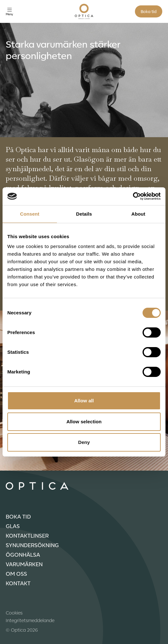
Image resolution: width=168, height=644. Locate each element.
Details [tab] (84, 214)
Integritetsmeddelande (30, 620)
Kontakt (18, 583)
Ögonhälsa (23, 554)
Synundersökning (32, 545)
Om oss (16, 574)
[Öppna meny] (9, 12)
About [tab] (138, 214)
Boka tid (149, 11)
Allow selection (84, 422)
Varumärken (24, 564)
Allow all (84, 401)
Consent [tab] (30, 214)
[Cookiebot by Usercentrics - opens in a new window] (133, 196)
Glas (13, 526)
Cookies (14, 613)
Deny (84, 442)
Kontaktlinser (27, 535)
